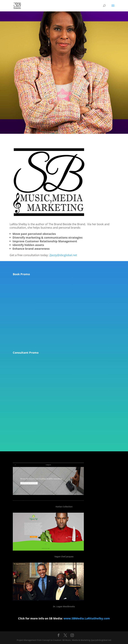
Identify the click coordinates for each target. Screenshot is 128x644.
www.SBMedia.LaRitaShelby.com (87, 618)
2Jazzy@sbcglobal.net (63, 255)
